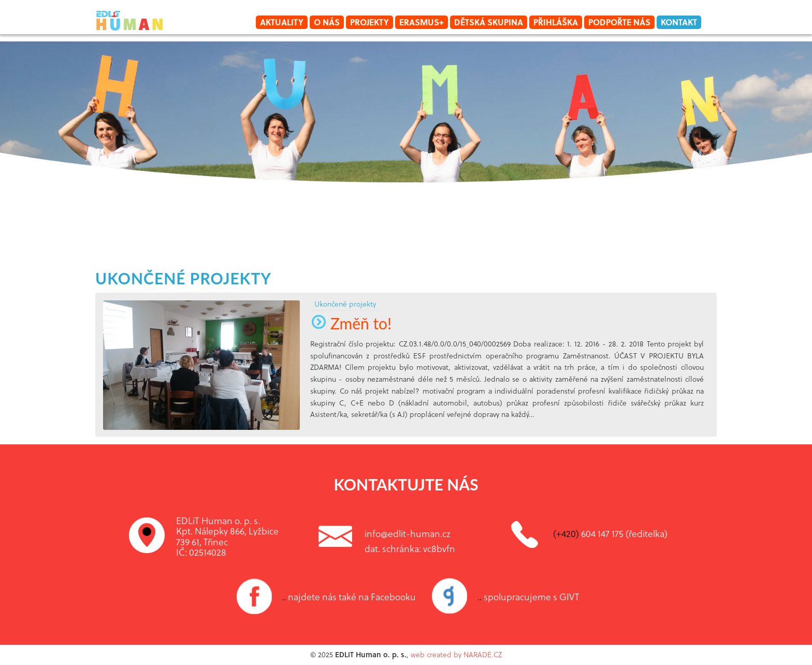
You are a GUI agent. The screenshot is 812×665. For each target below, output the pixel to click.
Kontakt (679, 22)
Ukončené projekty (183, 278)
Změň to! (351, 323)
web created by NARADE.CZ (456, 654)
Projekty (369, 22)
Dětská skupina (489, 22)
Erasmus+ (422, 22)
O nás (327, 22)
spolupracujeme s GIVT (528, 597)
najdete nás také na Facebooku (349, 597)
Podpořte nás (619, 22)
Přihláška (556, 22)
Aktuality (282, 22)
